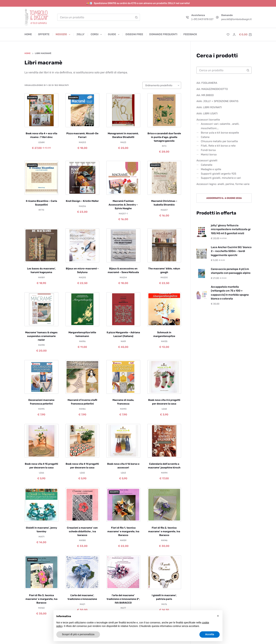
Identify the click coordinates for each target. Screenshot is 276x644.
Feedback (190, 34)
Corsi (97, 34)
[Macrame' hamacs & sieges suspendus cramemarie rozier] (41, 309)
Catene (205, 137)
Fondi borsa (208, 150)
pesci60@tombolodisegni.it (236, 19)
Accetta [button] (210, 634)
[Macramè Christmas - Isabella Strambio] (164, 178)
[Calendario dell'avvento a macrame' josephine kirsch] (164, 441)
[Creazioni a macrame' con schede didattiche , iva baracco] (82, 505)
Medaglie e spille (211, 169)
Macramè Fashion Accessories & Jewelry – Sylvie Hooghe (123, 205)
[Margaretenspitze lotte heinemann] (82, 309)
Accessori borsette (208, 120)
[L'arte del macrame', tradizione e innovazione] (82, 572)
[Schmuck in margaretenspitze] (164, 309)
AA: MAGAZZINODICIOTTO (212, 89)
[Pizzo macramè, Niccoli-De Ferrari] (82, 110)
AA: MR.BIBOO (205, 95)
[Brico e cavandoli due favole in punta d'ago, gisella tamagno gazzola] (164, 110)
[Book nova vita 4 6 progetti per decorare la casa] (164, 377)
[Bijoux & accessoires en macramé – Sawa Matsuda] (123, 245)
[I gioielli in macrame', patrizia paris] (164, 572)
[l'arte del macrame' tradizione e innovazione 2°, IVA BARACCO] (123, 572)
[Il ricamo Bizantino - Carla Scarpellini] (41, 178)
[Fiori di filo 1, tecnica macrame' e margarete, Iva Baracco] (123, 505)
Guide (114, 34)
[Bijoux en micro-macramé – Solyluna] (82, 245)
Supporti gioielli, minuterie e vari (221, 178)
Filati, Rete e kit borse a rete (218, 146)
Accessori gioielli (207, 160)
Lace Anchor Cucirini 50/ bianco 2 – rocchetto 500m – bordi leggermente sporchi (231, 251)
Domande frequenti (163, 34)
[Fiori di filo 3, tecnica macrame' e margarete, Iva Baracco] (41, 572)
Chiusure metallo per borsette (219, 141)
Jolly (80, 34)
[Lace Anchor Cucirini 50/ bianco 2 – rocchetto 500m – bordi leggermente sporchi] (202, 254)
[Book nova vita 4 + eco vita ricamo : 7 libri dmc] (41, 110)
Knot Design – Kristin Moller (82, 201)
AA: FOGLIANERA (207, 83)
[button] (218, 616)
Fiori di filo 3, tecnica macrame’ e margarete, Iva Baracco (41, 599)
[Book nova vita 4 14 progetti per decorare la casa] (82, 441)
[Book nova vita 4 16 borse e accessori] (123, 441)
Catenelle (207, 165)
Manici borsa (209, 154)
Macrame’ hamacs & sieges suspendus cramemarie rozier (41, 336)
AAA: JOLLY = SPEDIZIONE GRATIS (217, 101)
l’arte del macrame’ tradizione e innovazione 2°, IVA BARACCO (123, 599)
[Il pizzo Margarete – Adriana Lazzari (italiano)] (123, 309)
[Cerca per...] (95, 17)
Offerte (44, 34)
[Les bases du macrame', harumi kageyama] (41, 245)
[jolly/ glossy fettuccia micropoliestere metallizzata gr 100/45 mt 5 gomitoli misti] (202, 232)
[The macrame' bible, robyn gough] (164, 245)
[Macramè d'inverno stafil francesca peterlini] (82, 377)
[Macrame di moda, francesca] (123, 377)
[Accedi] (234, 35)
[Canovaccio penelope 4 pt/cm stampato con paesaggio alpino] (202, 273)
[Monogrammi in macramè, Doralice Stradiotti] (123, 110)
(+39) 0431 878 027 (202, 19)
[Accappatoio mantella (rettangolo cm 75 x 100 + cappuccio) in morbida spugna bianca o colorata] (202, 295)
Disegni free (134, 34)
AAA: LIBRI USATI (207, 113)
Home (28, 34)
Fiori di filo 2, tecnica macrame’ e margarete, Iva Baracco (164, 531)
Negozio (64, 34)
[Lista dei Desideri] (228, 35)
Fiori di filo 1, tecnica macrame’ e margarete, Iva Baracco (123, 531)
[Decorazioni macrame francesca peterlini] (41, 377)
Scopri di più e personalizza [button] (78, 634)
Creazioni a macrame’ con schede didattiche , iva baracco (82, 531)
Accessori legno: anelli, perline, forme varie (223, 184)
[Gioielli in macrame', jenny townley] (41, 505)
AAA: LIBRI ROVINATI (209, 107)
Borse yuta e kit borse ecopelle (220, 133)
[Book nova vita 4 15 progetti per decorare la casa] (41, 441)
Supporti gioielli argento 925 (219, 174)
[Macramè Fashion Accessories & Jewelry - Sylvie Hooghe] (123, 178)
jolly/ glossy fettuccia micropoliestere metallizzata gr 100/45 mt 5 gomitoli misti (231, 229)
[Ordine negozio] (162, 85)
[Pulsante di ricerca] (136, 17)
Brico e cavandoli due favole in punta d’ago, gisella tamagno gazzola (164, 137)
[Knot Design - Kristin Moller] (82, 178)
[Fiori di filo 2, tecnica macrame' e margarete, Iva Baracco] (164, 505)
